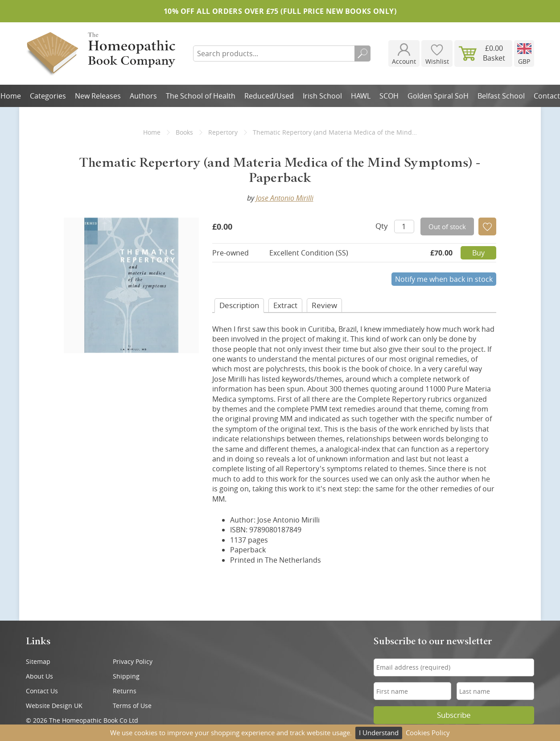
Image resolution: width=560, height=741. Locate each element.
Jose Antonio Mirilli (285, 198)
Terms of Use (132, 706)
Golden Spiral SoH (438, 96)
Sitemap (38, 661)
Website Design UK (54, 706)
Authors (143, 96)
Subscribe (454, 715)
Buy (478, 253)
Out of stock (447, 226)
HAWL (361, 96)
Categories (48, 96)
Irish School (322, 96)
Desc (239, 305)
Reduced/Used (269, 96)
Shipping (126, 676)
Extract (285, 305)
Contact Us (42, 691)
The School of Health (201, 96)
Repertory (223, 132)
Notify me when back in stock (444, 279)
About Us (39, 676)
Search (362, 54)
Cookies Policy (428, 733)
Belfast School (501, 96)
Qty (382, 226)
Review (324, 305)
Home (152, 132)
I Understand (379, 733)
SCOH (389, 96)
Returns (125, 691)
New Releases (98, 96)
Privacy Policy (133, 661)
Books (184, 132)
